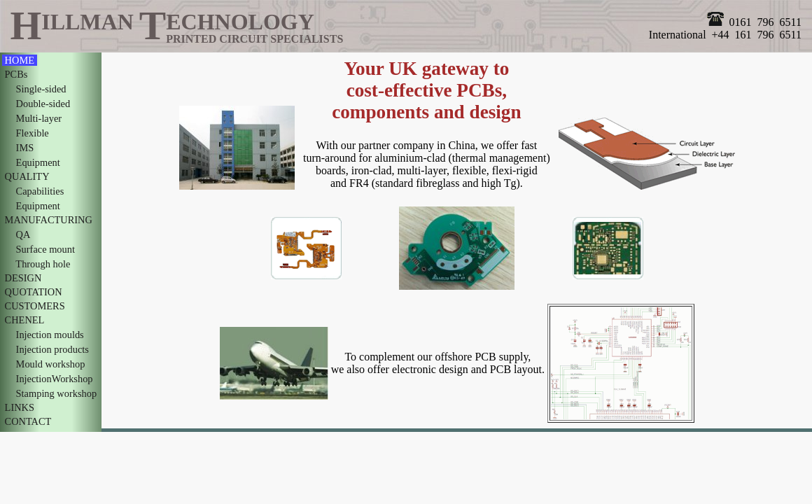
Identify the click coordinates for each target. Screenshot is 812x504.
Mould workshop (50, 364)
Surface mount (45, 249)
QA (23, 234)
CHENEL (24, 320)
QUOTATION (33, 292)
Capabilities (40, 191)
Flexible (32, 133)
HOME (20, 60)
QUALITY (27, 176)
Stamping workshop (56, 393)
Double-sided (43, 104)
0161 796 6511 (754, 22)
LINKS (20, 407)
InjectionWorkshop (54, 379)
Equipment (38, 162)
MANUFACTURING (48, 220)
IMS (25, 148)
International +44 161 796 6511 (725, 35)
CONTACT (28, 421)
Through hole (43, 264)
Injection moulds (50, 335)
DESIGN (23, 278)
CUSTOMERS (35, 306)
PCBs (16, 74)
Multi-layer (39, 118)
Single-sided (41, 89)
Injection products (52, 349)
